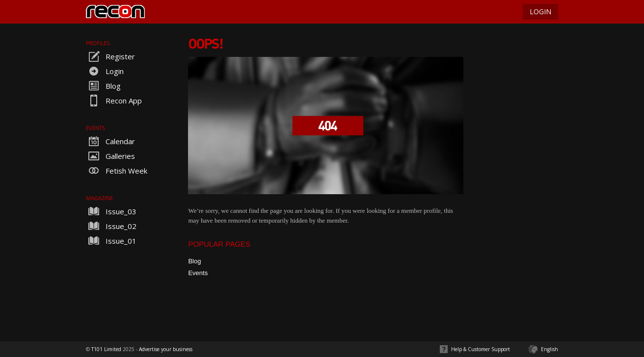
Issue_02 (111, 226)
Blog (103, 86)
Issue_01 (111, 241)
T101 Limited (106, 349)
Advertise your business (166, 349)
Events (198, 273)
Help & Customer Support (481, 349)
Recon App (114, 101)
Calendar (110, 141)
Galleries (110, 156)
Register (110, 56)
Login (105, 71)
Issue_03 (111, 211)
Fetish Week (117, 171)
